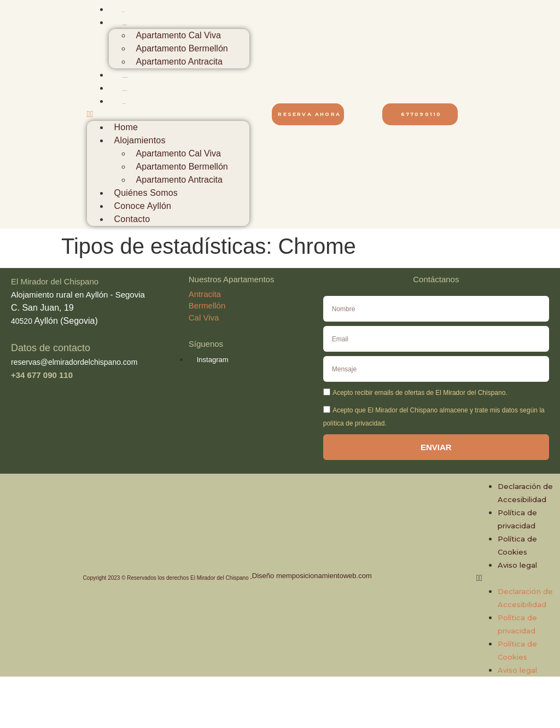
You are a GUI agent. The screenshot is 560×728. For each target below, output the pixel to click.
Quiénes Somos (125, 77)
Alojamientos (125, 25)
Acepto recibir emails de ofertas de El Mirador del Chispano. (420, 393)
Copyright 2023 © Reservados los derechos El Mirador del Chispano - (168, 578)
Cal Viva (204, 318)
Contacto (124, 104)
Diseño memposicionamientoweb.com (312, 576)
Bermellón (207, 305)
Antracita (205, 294)
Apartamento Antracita (179, 62)
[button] (168, 114)
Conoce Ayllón (125, 91)
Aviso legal (517, 565)
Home (123, 12)
